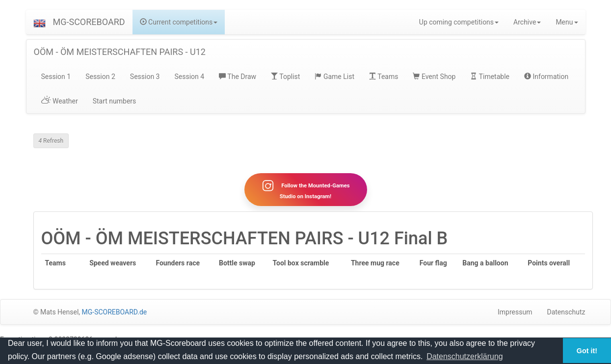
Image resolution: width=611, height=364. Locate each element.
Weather (60, 101)
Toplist (285, 77)
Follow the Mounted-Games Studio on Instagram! (305, 189)
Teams (384, 77)
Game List (334, 77)
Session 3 (145, 77)
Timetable (490, 77)
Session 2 (100, 77)
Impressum (515, 312)
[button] (40, 22)
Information (546, 77)
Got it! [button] (587, 351)
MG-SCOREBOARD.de (115, 312)
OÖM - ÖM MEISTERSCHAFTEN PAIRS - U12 (120, 52)
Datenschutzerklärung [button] (465, 356)
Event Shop (434, 77)
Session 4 (189, 77)
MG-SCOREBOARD (89, 22)
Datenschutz (566, 312)
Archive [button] (527, 22)
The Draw (238, 77)
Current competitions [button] (179, 22)
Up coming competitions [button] (459, 22)
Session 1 (56, 77)
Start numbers (115, 101)
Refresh (51, 141)
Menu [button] (567, 22)
